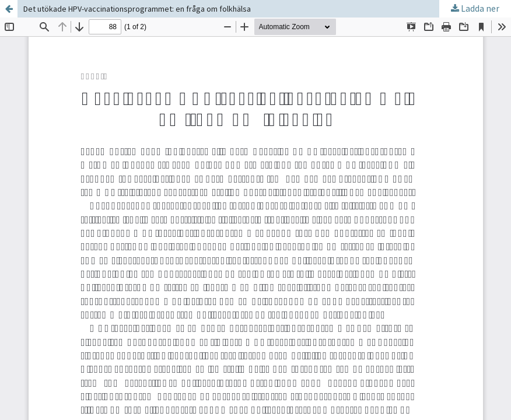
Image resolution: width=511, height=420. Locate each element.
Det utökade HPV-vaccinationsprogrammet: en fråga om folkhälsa (137, 9)
